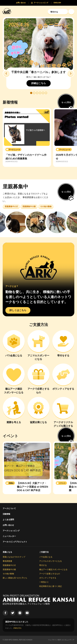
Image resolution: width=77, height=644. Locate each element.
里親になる (7, 552)
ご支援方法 (44, 552)
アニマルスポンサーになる (51, 561)
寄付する (43, 565)
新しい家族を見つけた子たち (15, 578)
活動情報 (6, 514)
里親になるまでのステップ (14, 557)
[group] (27, 137)
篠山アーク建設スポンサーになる (53, 569)
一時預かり (44, 582)
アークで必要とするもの (50, 574)
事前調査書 (7, 561)
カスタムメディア (68, 640)
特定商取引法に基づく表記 (51, 586)
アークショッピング (11, 531)
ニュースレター (9, 536)
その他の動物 (8, 574)
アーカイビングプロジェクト (15, 542)
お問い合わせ (8, 525)
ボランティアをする (48, 578)
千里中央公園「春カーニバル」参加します (39, 72)
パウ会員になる (46, 557)
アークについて (9, 508)
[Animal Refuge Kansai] (7, 11)
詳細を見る (17, 628)
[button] (6, 73)
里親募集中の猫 (9, 569)
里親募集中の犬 (9, 565)
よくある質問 (8, 520)
